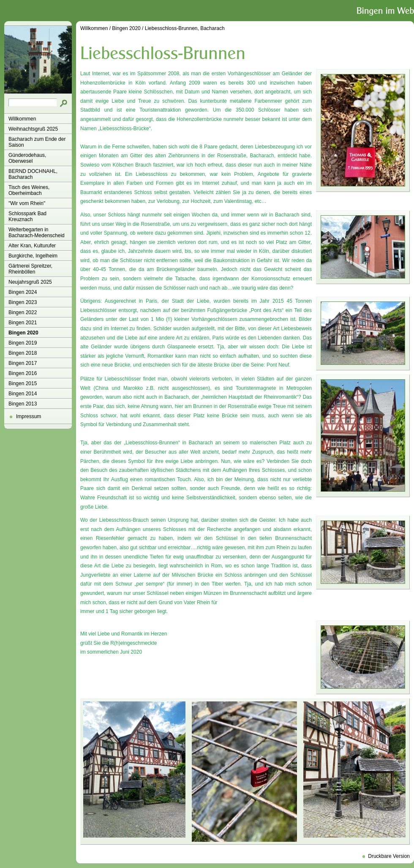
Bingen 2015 (23, 383)
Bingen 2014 (23, 394)
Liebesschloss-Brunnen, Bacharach (185, 28)
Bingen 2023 (23, 302)
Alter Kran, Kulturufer (32, 246)
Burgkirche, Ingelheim (33, 256)
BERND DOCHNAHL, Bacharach (33, 174)
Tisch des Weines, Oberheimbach (29, 190)
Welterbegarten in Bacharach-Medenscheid (37, 233)
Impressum (29, 416)
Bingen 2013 (23, 404)
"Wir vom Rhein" (27, 203)
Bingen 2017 (23, 363)
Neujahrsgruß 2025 (30, 282)
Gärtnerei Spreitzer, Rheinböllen (30, 269)
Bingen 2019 (23, 343)
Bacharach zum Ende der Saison (37, 142)
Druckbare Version (389, 856)
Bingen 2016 (23, 373)
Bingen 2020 (23, 333)
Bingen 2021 (23, 323)
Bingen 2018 (23, 353)
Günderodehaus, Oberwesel (27, 158)
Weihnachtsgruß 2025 (33, 129)
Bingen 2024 (23, 292)
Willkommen (22, 119)
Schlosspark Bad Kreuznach (27, 216)
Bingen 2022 (23, 312)
